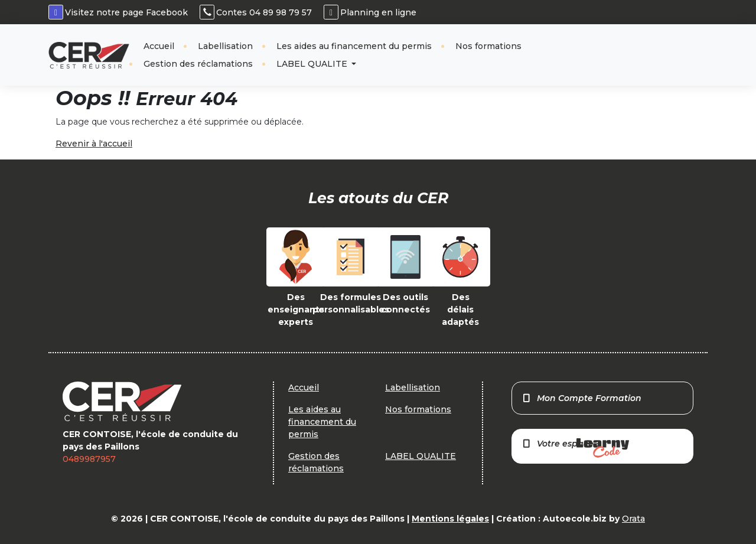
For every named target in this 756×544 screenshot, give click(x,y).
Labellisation (225, 46)
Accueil (159, 46)
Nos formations (488, 46)
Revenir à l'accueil (94, 144)
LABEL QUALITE (313, 64)
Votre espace (575, 448)
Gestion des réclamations (198, 64)
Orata (633, 519)
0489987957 (89, 459)
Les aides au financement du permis (354, 46)
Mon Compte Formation (581, 398)
